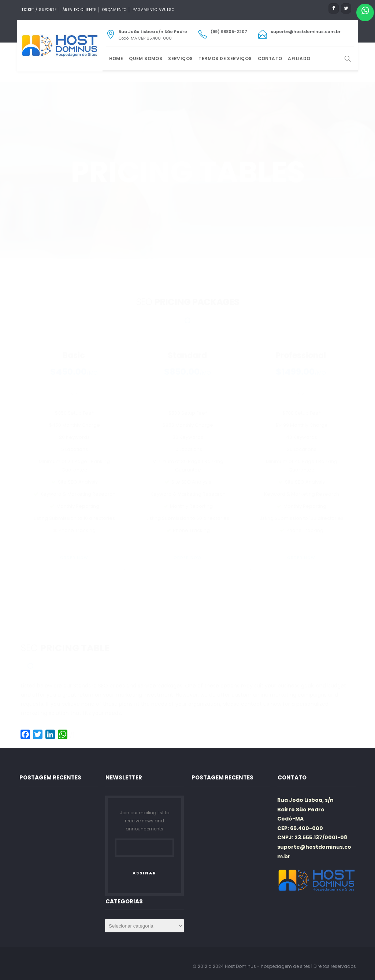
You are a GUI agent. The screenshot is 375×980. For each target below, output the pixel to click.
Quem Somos (146, 58)
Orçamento (114, 10)
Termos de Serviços (225, 58)
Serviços (180, 58)
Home (116, 58)
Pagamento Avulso (154, 10)
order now (74, 529)
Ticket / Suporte (39, 10)
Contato (270, 58)
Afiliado (299, 58)
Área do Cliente (79, 10)
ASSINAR (144, 873)
